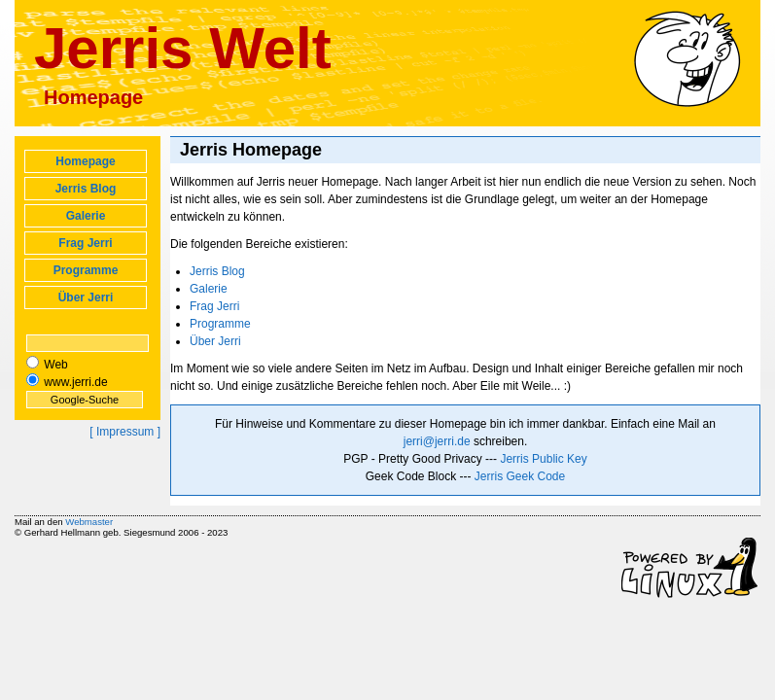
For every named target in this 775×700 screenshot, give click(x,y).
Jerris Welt (183, 48)
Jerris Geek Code (520, 476)
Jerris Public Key (543, 459)
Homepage (85, 161)
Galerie (86, 216)
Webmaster (89, 522)
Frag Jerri (85, 243)
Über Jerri (86, 297)
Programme (86, 270)
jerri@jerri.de (437, 441)
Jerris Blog (86, 189)
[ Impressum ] (125, 432)
